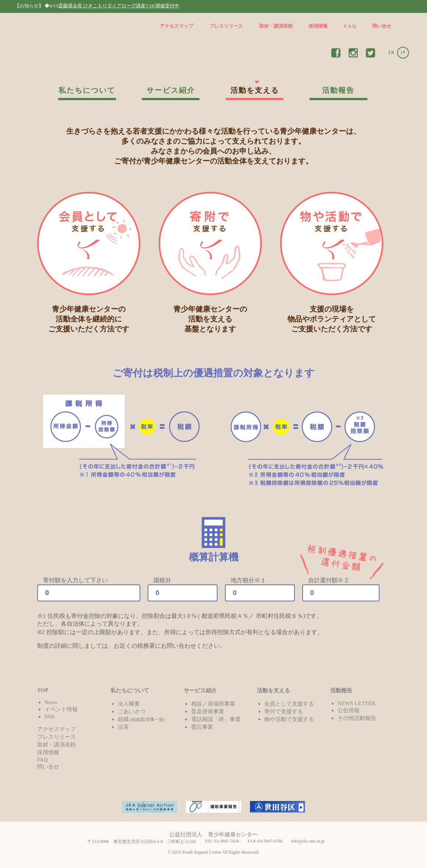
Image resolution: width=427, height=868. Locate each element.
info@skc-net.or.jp (308, 841)
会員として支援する (289, 704)
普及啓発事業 (208, 711)
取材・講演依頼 (276, 26)
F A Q (350, 26)
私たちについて (87, 90)
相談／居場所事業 (213, 704)
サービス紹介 (171, 90)
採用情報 (318, 26)
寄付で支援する (284, 711)
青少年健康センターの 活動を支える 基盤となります (210, 262)
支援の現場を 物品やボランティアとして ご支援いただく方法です (332, 262)
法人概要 (129, 704)
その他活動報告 (357, 718)
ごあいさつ (132, 711)
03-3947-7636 (227, 841)
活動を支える (255, 90)
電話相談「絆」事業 (216, 719)
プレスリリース (226, 26)
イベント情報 (61, 709)
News (51, 702)
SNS (50, 716)
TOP (43, 690)
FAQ (43, 760)
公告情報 (349, 710)
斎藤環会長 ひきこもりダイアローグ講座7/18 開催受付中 (119, 6)
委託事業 (202, 727)
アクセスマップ (177, 26)
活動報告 (338, 90)
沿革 (123, 727)
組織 (142, 719)
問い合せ (382, 26)
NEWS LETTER (357, 703)
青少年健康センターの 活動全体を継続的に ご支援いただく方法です (89, 262)
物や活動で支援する (289, 719)
